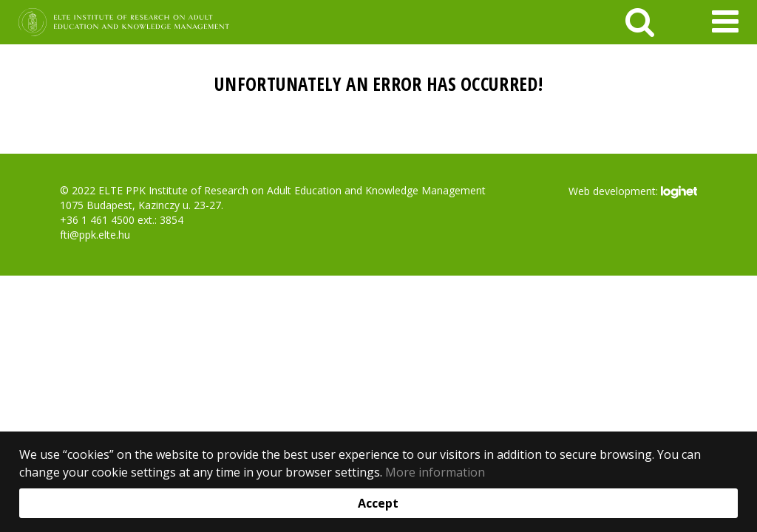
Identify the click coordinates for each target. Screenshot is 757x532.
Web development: (632, 192)
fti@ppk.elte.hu (95, 235)
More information (435, 472)
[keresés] (640, 22)
